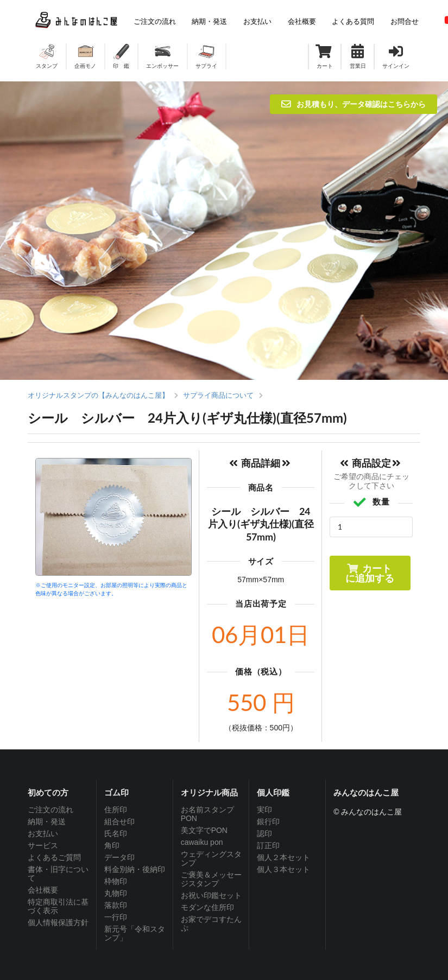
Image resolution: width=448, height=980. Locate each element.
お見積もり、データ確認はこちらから (354, 104)
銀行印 (268, 822)
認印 (264, 833)
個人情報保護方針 (58, 922)
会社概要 (43, 890)
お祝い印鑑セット (211, 895)
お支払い (43, 833)
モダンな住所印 (207, 907)
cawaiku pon (202, 842)
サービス (43, 845)
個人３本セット (283, 869)
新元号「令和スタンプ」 (135, 933)
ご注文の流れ (51, 810)
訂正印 (268, 845)
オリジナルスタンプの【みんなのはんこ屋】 (98, 395)
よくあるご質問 (54, 857)
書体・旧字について (58, 874)
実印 (264, 810)
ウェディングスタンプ (211, 858)
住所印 (116, 810)
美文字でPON (204, 830)
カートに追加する (370, 573)
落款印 (116, 905)
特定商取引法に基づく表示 (58, 906)
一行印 (116, 917)
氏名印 (116, 833)
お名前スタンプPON (207, 814)
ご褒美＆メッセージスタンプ (211, 879)
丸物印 (116, 893)
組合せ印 (119, 822)
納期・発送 (47, 822)
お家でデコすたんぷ (211, 924)
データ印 (119, 857)
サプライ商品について (218, 395)
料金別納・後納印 (135, 869)
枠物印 (116, 881)
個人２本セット (283, 857)
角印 (112, 845)
